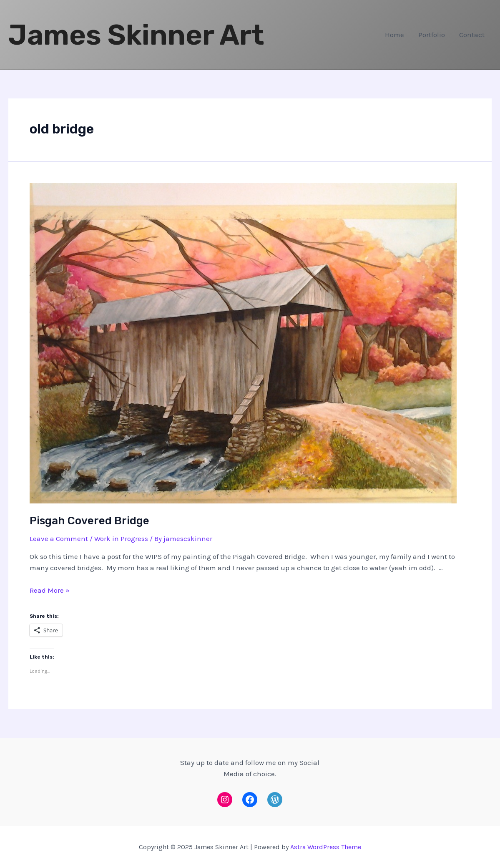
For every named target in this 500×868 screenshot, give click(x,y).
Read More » (50, 590)
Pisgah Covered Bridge (89, 521)
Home (394, 35)
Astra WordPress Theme (326, 847)
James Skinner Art (136, 35)
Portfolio (432, 35)
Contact (472, 35)
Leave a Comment (59, 538)
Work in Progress (121, 538)
